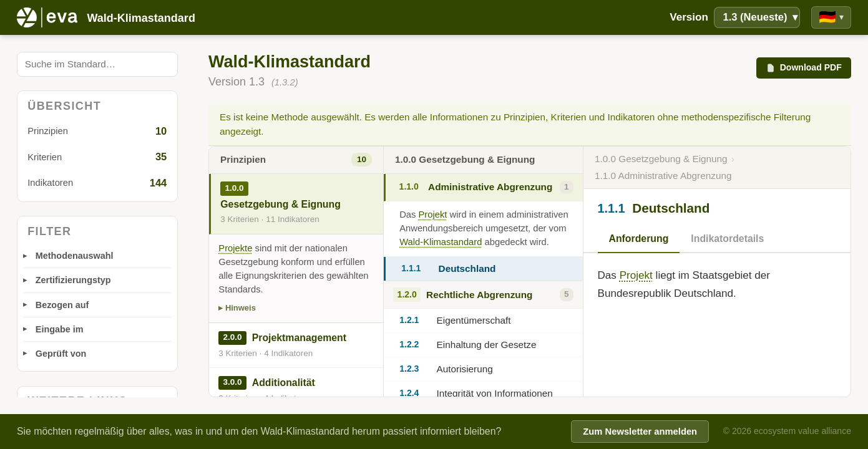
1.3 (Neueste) (760, 17)
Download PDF (803, 68)
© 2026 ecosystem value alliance (787, 431)
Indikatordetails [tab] (727, 239)
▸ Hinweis (237, 308)
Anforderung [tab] (639, 239)
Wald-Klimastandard (441, 242)
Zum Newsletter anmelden (640, 432)
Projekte (235, 248)
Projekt (433, 215)
